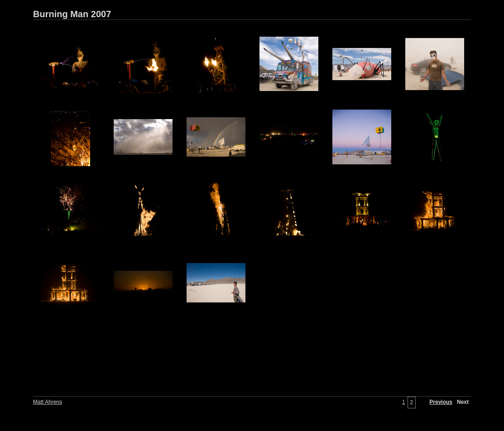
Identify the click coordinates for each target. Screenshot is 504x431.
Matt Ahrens (48, 402)
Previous (441, 402)
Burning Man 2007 (72, 14)
